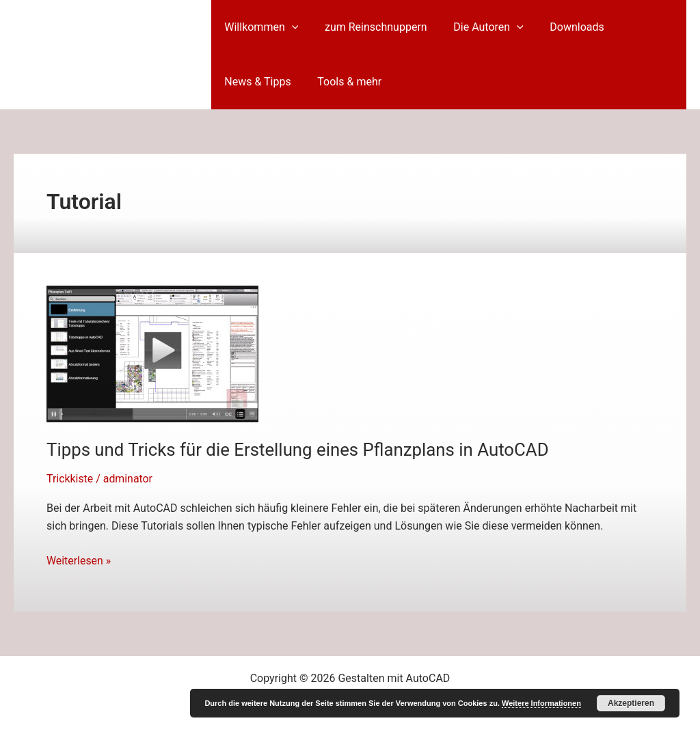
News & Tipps (255, 82)
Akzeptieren (631, 703)
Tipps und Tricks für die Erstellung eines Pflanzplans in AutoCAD (299, 450)
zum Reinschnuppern (369, 27)
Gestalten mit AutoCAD (106, 54)
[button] (289, 27)
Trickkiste (70, 479)
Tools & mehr (342, 82)
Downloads (561, 27)
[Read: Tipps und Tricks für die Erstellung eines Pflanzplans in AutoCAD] (152, 353)
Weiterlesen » (79, 561)
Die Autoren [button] (477, 27)
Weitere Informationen (541, 703)
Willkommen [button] (259, 27)
